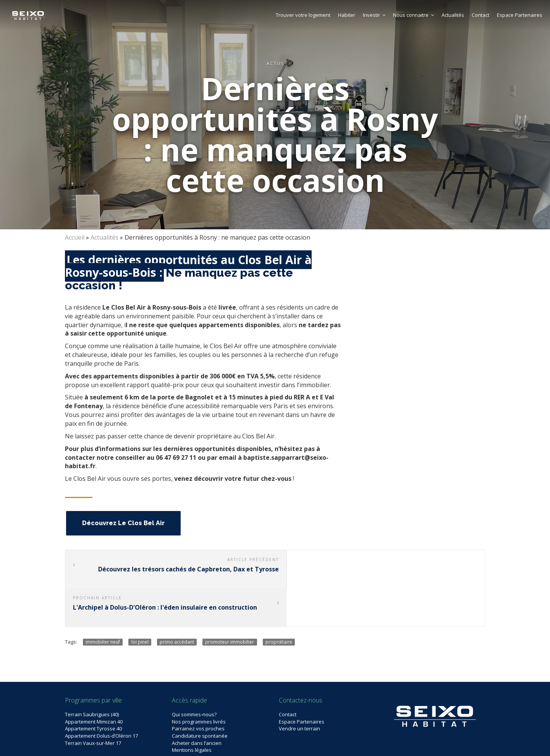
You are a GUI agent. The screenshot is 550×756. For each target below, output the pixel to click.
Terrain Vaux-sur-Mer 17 (93, 704)
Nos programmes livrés (199, 683)
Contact (480, 15)
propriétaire (279, 603)
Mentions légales (192, 711)
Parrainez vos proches (198, 690)
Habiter (347, 15)
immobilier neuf (103, 603)
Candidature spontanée (200, 697)
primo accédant (177, 603)
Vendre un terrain (299, 690)
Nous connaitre (413, 15)
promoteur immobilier (230, 603)
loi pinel (140, 603)
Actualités (453, 15)
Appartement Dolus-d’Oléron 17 (101, 697)
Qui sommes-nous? (194, 676)
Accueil (75, 237)
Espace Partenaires (520, 15)
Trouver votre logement (303, 15)
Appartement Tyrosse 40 (93, 690)
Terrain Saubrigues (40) (92, 676)
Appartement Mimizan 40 (94, 683)
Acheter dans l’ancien (197, 704)
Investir (374, 15)
